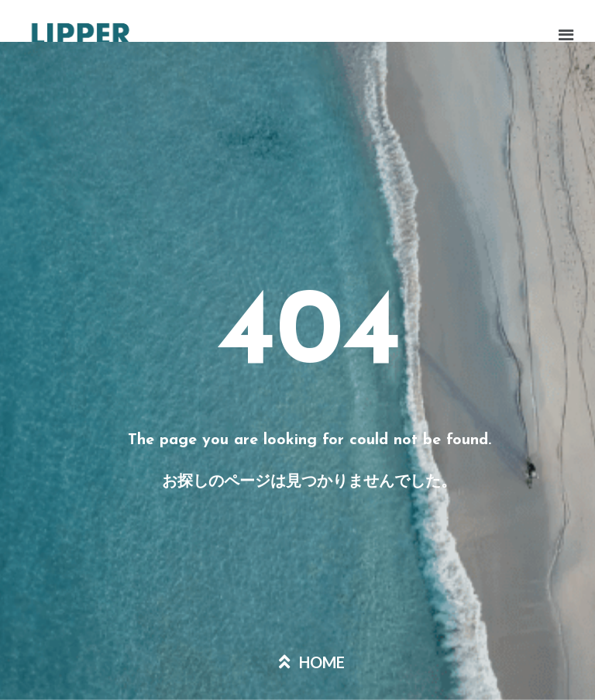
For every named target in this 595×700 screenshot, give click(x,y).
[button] (442, 37)
